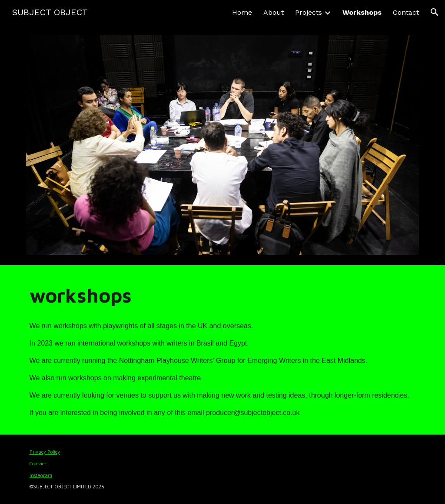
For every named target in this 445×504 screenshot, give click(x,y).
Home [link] (242, 12)
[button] (435, 12)
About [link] (274, 12)
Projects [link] (309, 12)
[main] (223, 295)
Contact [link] (406, 12)
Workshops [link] (362, 12)
